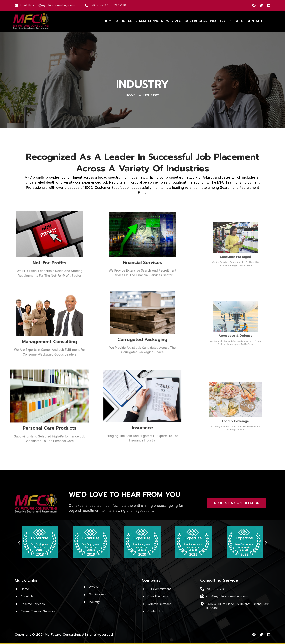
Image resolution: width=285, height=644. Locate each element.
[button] (19, 543)
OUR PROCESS (196, 21)
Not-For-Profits (50, 252)
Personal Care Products (49, 416)
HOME (108, 21)
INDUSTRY (218, 21)
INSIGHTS (236, 21)
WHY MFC (174, 21)
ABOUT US (124, 21)
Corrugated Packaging (142, 330)
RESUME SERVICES (149, 21)
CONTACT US (257, 21)
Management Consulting (50, 331)
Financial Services (143, 252)
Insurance (142, 415)
